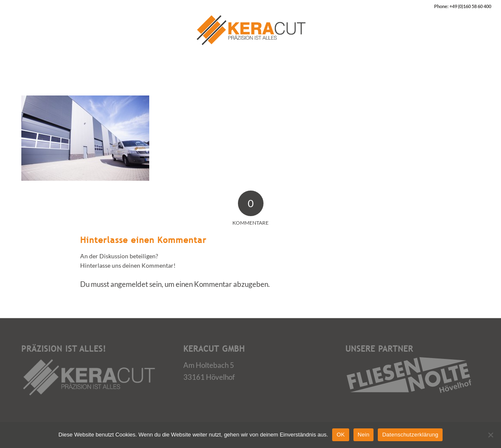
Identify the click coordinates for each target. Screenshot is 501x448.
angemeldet (129, 284)
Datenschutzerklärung (410, 435)
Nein (364, 435)
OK (340, 435)
